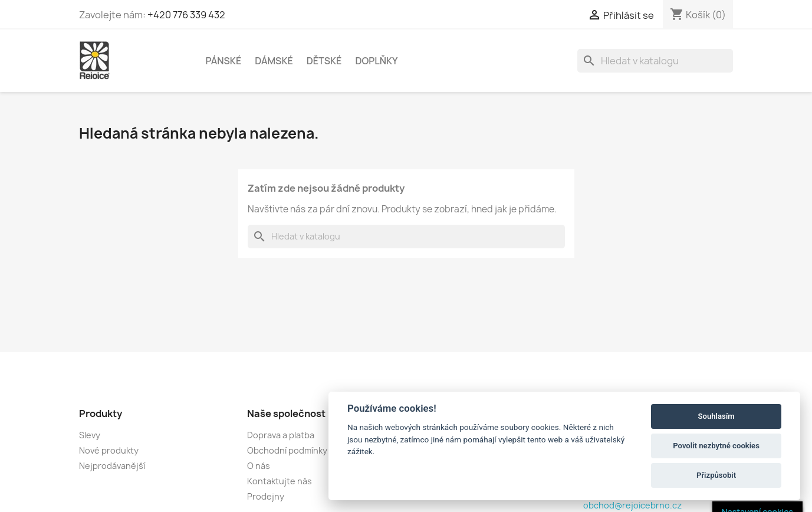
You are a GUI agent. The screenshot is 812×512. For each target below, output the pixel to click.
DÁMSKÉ (274, 61)
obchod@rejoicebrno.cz (632, 505)
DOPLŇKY (376, 61)
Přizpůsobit (716, 475)
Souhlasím (716, 416)
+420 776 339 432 (186, 15)
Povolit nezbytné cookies (716, 446)
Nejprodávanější (112, 466)
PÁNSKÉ (224, 61)
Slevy (90, 435)
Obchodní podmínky (287, 450)
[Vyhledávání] (655, 61)
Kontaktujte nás (280, 481)
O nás (259, 466)
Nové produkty (109, 450)
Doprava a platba (281, 435)
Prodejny (266, 496)
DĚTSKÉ (324, 61)
